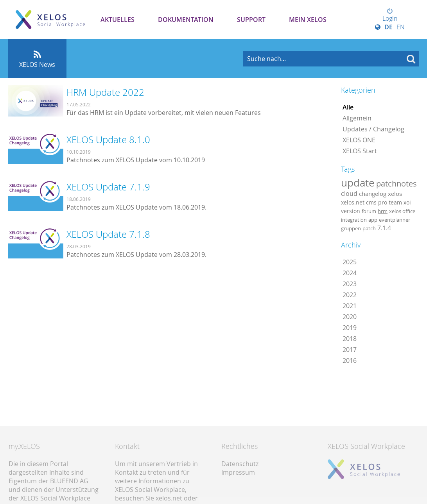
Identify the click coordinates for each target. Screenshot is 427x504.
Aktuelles (118, 20)
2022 (350, 295)
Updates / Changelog (373, 129)
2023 (350, 284)
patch (369, 228)
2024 (350, 273)
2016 (350, 361)
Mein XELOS (308, 20)
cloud (349, 194)
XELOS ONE (359, 140)
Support (251, 20)
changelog (373, 194)
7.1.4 (384, 228)
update (358, 183)
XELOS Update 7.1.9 (108, 187)
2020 (350, 317)
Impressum (238, 472)
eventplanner (395, 220)
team (395, 202)
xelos (395, 194)
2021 (350, 306)
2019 (350, 328)
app (373, 220)
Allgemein (357, 118)
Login (390, 15)
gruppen (351, 228)
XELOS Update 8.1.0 (108, 140)
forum (369, 211)
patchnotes (396, 184)
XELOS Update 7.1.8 (108, 234)
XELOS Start (360, 151)
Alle (348, 107)
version (351, 211)
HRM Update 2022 (105, 92)
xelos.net (353, 202)
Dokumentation (186, 20)
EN (401, 27)
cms (371, 202)
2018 (350, 339)
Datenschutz (240, 464)
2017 (350, 350)
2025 (350, 262)
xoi (407, 202)
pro (383, 202)
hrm (383, 211)
